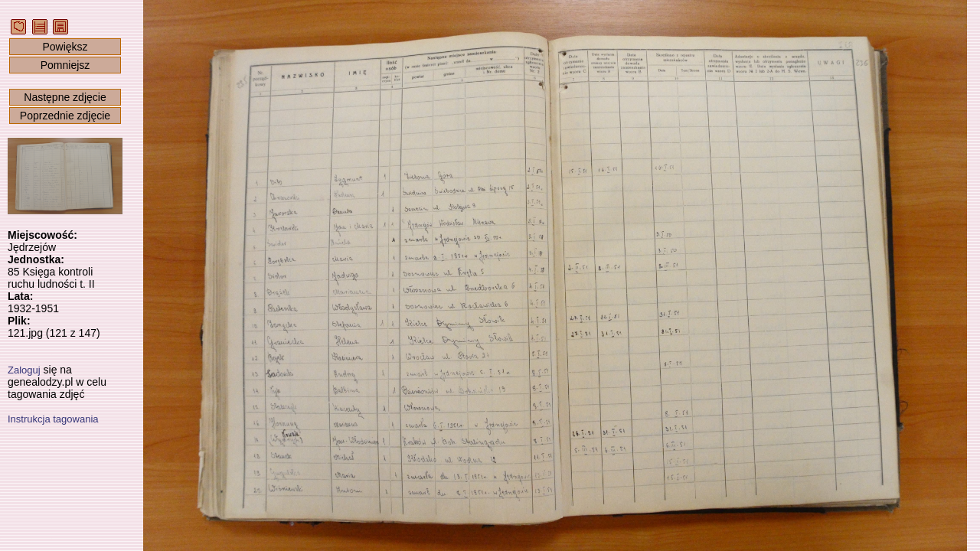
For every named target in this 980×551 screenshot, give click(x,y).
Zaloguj (24, 370)
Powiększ (65, 47)
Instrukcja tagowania (53, 419)
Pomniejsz (65, 65)
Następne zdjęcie (65, 97)
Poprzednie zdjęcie (65, 116)
